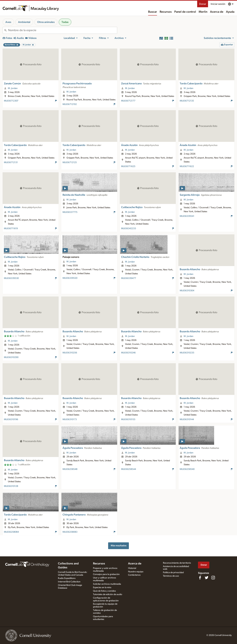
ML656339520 (70, 278)
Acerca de (217, 12)
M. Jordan (13, 88)
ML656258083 (70, 532)
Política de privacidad (173, 572)
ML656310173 (70, 419)
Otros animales (46, 22)
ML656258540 (187, 469)
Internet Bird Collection (69, 582)
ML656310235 (187, 353)
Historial (132, 568)
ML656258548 (70, 469)
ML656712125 (70, 162)
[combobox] (63, 30)
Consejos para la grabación (106, 574)
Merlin (203, 12)
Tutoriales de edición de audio (108, 594)
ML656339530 (11, 278)
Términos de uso (171, 576)
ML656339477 (129, 278)
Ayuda (230, 12)
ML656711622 (187, 166)
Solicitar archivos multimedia (107, 584)
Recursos (166, 12)
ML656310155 (128, 419)
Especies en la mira (102, 587)
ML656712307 (11, 101)
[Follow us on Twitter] (207, 578)
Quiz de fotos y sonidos (104, 591)
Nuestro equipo (136, 572)
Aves (8, 22)
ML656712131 (11, 162)
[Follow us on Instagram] (213, 578)
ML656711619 (11, 229)
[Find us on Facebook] (200, 578)
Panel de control (185, 12)
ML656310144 (187, 419)
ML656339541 (187, 216)
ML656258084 (11, 532)
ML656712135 (187, 101)
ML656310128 (11, 486)
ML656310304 (187, 291)
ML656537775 (70, 212)
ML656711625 (128, 166)
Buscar (153, 12)
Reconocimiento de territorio (177, 563)
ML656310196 (11, 419)
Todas (65, 22)
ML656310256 (70, 353)
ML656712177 (128, 101)
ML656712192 (70, 104)
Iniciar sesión (218, 4)
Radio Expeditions (67, 578)
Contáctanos (134, 575)
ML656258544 (129, 469)
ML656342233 (129, 229)
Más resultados (119, 546)
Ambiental (24, 22)
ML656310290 (11, 357)
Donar (203, 4)
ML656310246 (128, 353)
